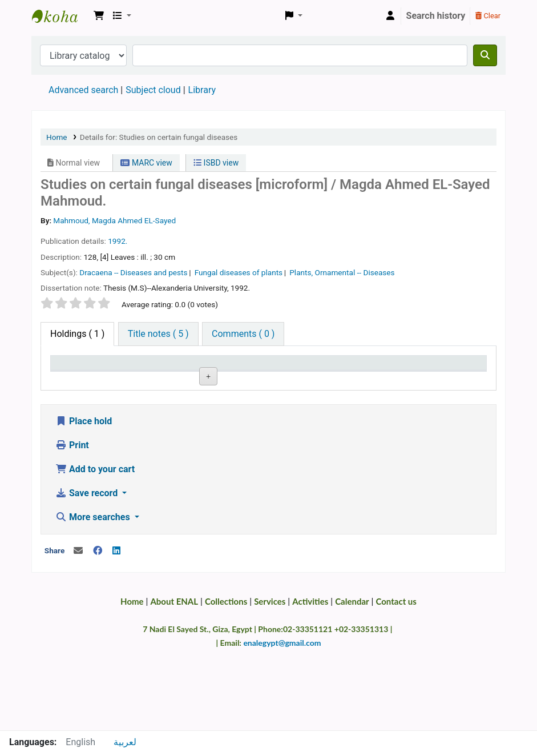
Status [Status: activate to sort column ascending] (319, 379)
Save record (88, 574)
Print (72, 526)
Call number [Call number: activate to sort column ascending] (196, 373)
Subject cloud (153, 90)
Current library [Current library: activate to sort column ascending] (134, 373)
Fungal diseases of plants (239, 272)
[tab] (158, 334)
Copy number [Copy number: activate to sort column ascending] (259, 373)
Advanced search (83, 90)
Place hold (84, 502)
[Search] (485, 55)
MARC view (146, 163)
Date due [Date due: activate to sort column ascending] (385, 379)
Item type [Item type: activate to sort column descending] (75, 379)
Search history (436, 16)
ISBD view (216, 163)
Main (129, 406)
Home (57, 137)
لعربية (125, 742)
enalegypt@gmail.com (282, 723)
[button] (99, 16)
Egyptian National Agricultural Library (60, 16)
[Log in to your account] (390, 16)
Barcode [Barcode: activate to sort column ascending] (447, 379)
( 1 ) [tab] (77, 334)
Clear (488, 16)
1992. (118, 241)
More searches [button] (94, 598)
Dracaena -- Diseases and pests (133, 272)
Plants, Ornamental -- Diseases (342, 272)
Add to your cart (95, 550)
